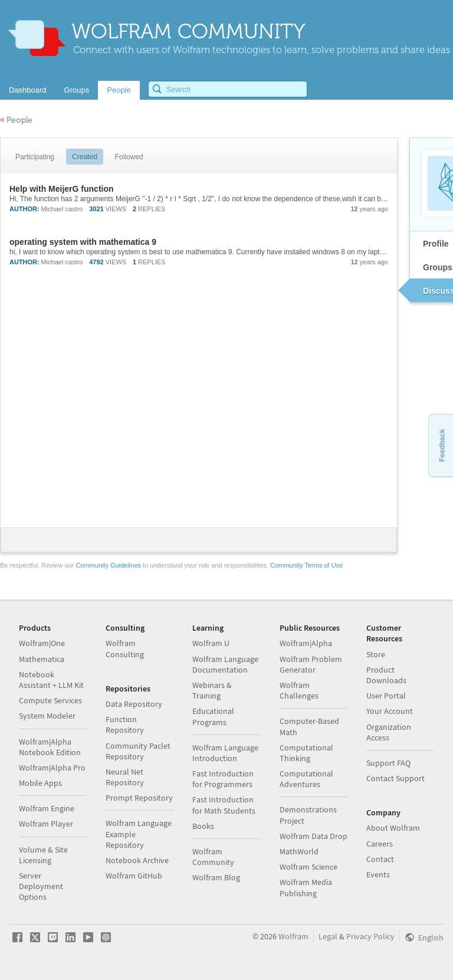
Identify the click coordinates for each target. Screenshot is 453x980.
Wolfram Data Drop (314, 836)
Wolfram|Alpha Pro (52, 768)
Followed (129, 157)
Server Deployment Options (41, 886)
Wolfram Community (213, 857)
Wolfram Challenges (299, 690)
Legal (328, 936)
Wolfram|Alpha (306, 643)
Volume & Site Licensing (43, 855)
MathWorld (299, 851)
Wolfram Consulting (125, 648)
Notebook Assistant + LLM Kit (51, 680)
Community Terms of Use (306, 565)
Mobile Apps (40, 783)
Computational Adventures (306, 779)
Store (376, 654)
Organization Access (389, 732)
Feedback (442, 445)
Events (378, 874)
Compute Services (50, 700)
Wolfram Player (46, 824)
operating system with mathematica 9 (83, 242)
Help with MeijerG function (62, 189)
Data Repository (134, 704)
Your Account (390, 711)
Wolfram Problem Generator (311, 664)
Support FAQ (388, 763)
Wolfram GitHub (134, 876)
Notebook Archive (137, 860)
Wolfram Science (308, 867)
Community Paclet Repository (138, 751)
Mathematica (42, 659)
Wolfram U (211, 643)
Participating (35, 157)
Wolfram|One (42, 643)
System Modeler (47, 716)
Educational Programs (213, 716)
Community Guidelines (108, 565)
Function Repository (125, 725)
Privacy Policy (370, 936)
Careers (380, 844)
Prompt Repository (139, 798)
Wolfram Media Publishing (306, 887)
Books (203, 826)
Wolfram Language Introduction (225, 753)
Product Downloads (386, 675)
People (16, 120)
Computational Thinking (306, 753)
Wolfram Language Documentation (225, 664)
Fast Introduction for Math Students (224, 805)
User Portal (386, 696)
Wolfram (293, 936)
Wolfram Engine (47, 808)
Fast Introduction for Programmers (223, 779)
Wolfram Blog (216, 877)
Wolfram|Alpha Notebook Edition (50, 747)
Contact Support (395, 778)
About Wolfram (393, 828)
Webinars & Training (212, 690)
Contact (380, 859)
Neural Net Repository (125, 777)
